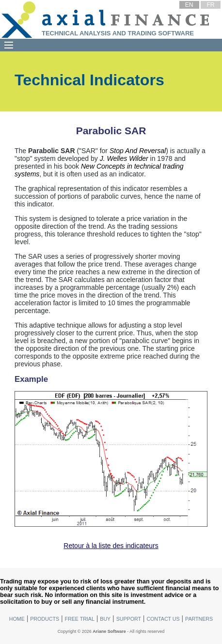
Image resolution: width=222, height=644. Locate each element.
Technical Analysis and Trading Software (118, 33)
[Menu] (9, 45)
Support (129, 619)
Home (17, 619)
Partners (199, 619)
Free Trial (79, 619)
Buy (105, 619)
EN (189, 5)
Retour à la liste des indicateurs (111, 546)
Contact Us (163, 619)
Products (45, 619)
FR (210, 5)
